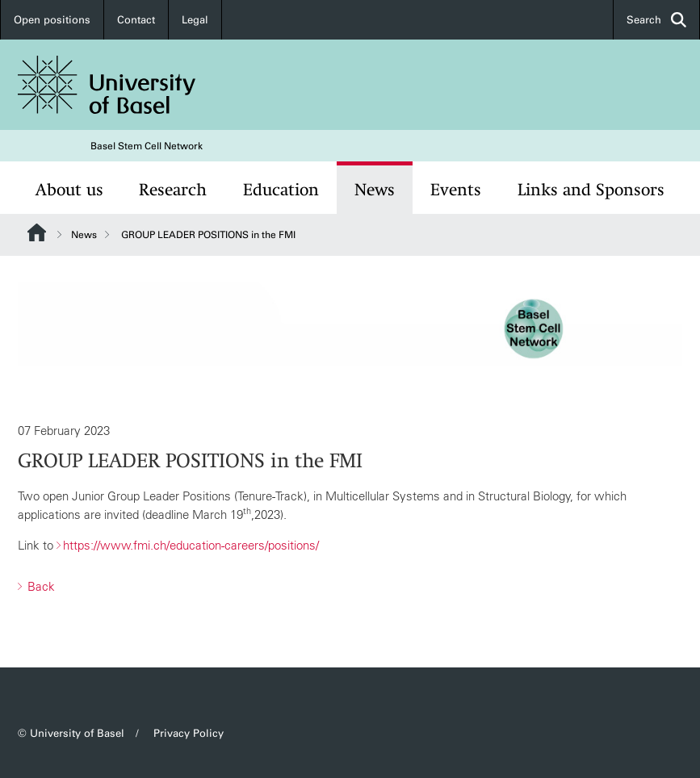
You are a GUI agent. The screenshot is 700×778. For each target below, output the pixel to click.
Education (281, 190)
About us (69, 190)
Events (456, 190)
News (375, 190)
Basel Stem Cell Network (147, 146)
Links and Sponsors (591, 190)
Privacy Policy (189, 733)
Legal (195, 20)
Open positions (52, 20)
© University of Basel (71, 733)
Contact (136, 20)
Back (40, 586)
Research (173, 190)
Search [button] (656, 20)
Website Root (37, 232)
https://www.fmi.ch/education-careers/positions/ (191, 546)
